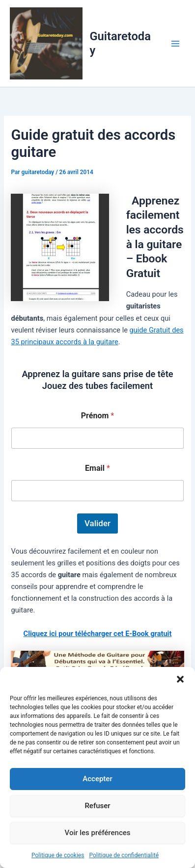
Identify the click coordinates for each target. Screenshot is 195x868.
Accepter (97, 779)
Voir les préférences (98, 833)
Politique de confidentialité (124, 855)
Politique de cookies (58, 855)
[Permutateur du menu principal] (175, 43)
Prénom (97, 416)
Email (97, 468)
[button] (180, 679)
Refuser (97, 806)
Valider (97, 523)
